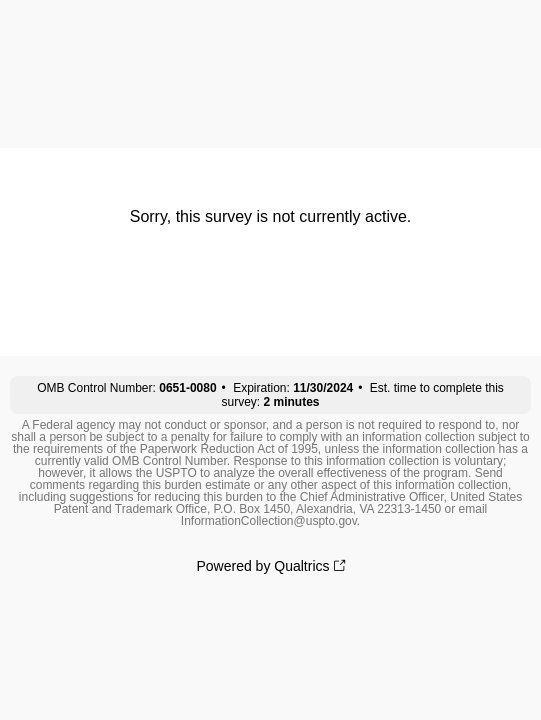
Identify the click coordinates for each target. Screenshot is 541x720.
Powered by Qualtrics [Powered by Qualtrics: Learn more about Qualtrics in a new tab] (262, 566)
